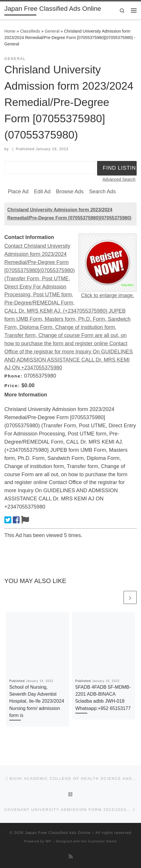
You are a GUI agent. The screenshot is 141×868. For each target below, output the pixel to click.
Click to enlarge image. (107, 295)
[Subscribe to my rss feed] (71, 857)
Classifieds (30, 31)
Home (10, 31)
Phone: (14, 376)
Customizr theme (102, 841)
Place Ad (18, 192)
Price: (12, 386)
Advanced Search (119, 179)
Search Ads (102, 192)
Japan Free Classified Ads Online (58, 833)
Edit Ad (42, 192)
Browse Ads (70, 192)
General (52, 31)
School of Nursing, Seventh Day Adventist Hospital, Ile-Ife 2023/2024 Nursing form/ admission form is (37, 701)
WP (49, 841)
